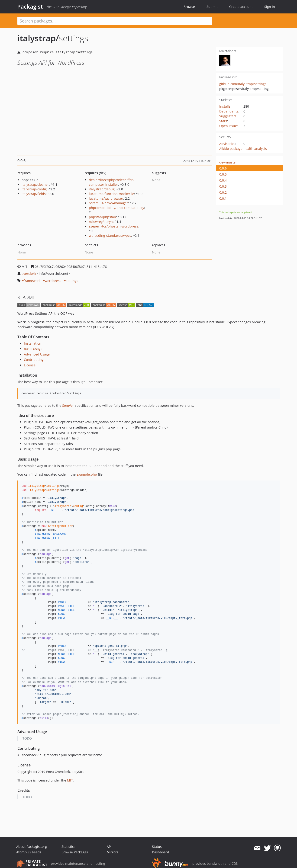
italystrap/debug (102, 189)
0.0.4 (223, 180)
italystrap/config (34, 189)
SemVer (68, 405)
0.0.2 (223, 192)
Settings (72, 281)
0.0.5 (223, 174)
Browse (189, 7)
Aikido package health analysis (243, 149)
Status (157, 847)
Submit (212, 7)
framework (32, 281)
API (109, 847)
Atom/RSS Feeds (29, 852)
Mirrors (113, 852)
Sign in (270, 7)
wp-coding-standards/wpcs (110, 235)
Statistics (68, 847)
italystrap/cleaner (35, 184)
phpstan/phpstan (102, 217)
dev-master (228, 162)
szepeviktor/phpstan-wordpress (114, 226)
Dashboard (161, 852)
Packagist (30, 6)
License (30, 365)
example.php (87, 474)
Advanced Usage (37, 354)
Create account (241, 7)
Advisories (227, 144)
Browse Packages (75, 852)
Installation (33, 343)
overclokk (29, 274)
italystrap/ (38, 38)
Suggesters (228, 116)
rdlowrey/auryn (101, 222)
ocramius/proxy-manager (108, 203)
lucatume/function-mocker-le (111, 194)
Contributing (34, 360)
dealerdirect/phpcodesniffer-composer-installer (111, 182)
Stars (223, 121)
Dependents (229, 111)
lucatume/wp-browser (106, 198)
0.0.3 (223, 186)
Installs (225, 106)
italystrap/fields (34, 194)
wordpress (53, 281)
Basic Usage (33, 349)
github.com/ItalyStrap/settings (243, 84)
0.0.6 (223, 168)
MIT (70, 780)
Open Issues (229, 126)
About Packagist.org (32, 847)
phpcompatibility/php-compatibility (116, 208)
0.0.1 (223, 198)
